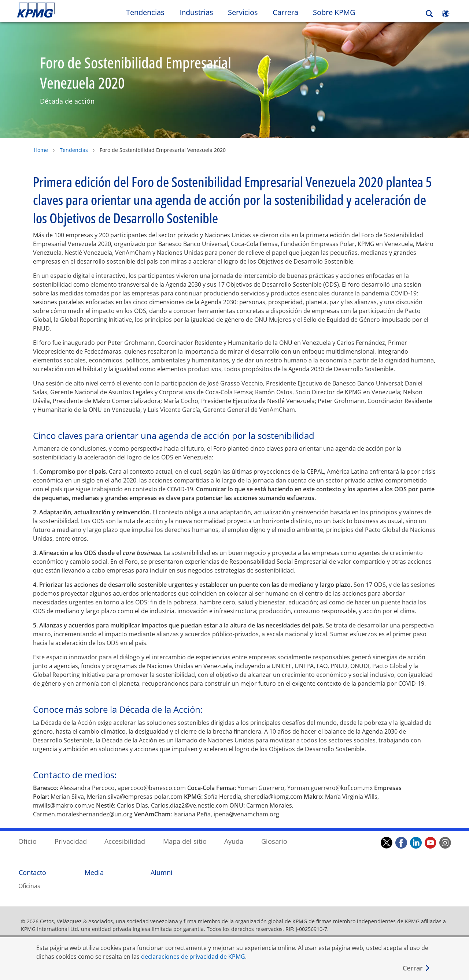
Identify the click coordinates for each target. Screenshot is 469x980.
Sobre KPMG (334, 12)
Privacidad (71, 834)
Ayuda (234, 834)
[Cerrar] (417, 968)
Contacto (32, 865)
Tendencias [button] (145, 12)
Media (94, 865)
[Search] (429, 14)
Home (41, 150)
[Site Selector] (446, 14)
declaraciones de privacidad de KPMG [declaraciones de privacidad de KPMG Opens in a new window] (193, 957)
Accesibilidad (125, 834)
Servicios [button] (243, 12)
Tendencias (74, 150)
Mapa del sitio (185, 834)
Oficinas (29, 879)
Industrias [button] (196, 12)
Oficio (27, 834)
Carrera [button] (285, 12)
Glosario (274, 834)
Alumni (162, 865)
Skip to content (57, 10)
